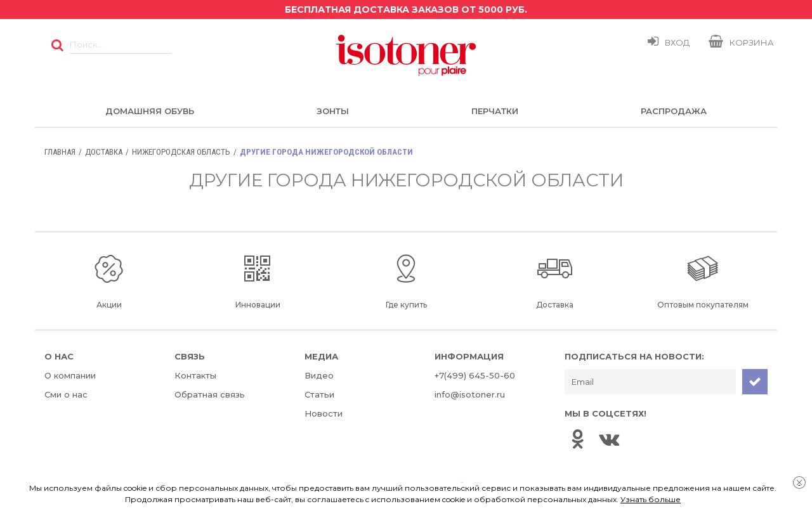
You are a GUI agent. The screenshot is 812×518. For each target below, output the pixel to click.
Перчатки (495, 111)
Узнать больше (651, 499)
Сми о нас (66, 394)
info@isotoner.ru (470, 394)
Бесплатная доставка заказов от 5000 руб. (406, 10)
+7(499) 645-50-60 (475, 375)
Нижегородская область (181, 152)
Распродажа (674, 111)
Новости (324, 413)
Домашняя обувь (150, 111)
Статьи (319, 394)
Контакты (195, 375)
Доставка (104, 152)
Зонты (333, 111)
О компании (70, 375)
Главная (60, 152)
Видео (319, 375)
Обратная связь (210, 394)
